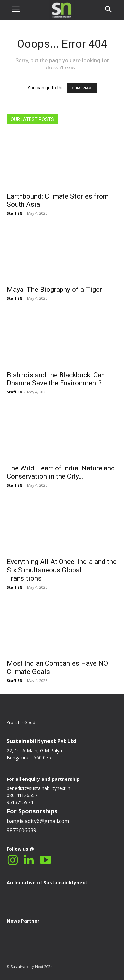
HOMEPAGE (82, 88)
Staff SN (15, 213)
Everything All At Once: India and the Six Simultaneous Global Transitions (62, 570)
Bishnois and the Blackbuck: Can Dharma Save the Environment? (56, 379)
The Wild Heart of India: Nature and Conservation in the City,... (61, 472)
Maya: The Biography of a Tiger (54, 290)
